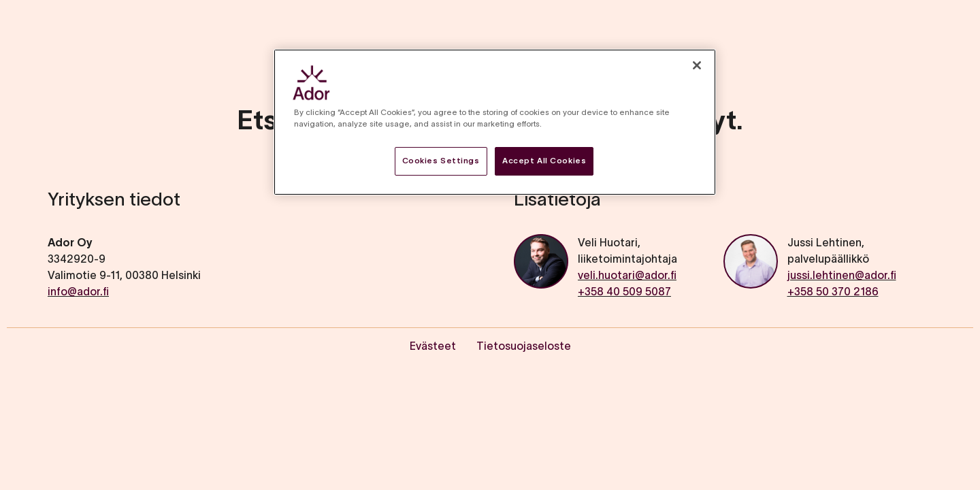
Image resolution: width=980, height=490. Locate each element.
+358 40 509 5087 (624, 291)
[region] (495, 122)
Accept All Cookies (544, 161)
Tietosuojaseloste (524, 346)
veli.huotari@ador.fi (627, 275)
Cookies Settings (441, 161)
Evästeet (433, 346)
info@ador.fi (78, 291)
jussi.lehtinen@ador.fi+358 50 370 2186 (842, 283)
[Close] (697, 65)
